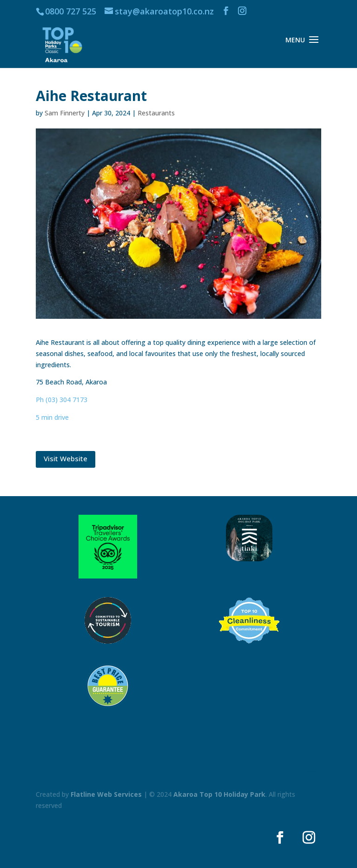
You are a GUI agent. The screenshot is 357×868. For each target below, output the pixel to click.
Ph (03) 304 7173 (62, 400)
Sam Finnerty (65, 113)
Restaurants (156, 113)
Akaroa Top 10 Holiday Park (219, 794)
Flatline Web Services (106, 794)
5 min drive (52, 417)
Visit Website (66, 458)
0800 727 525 (71, 11)
